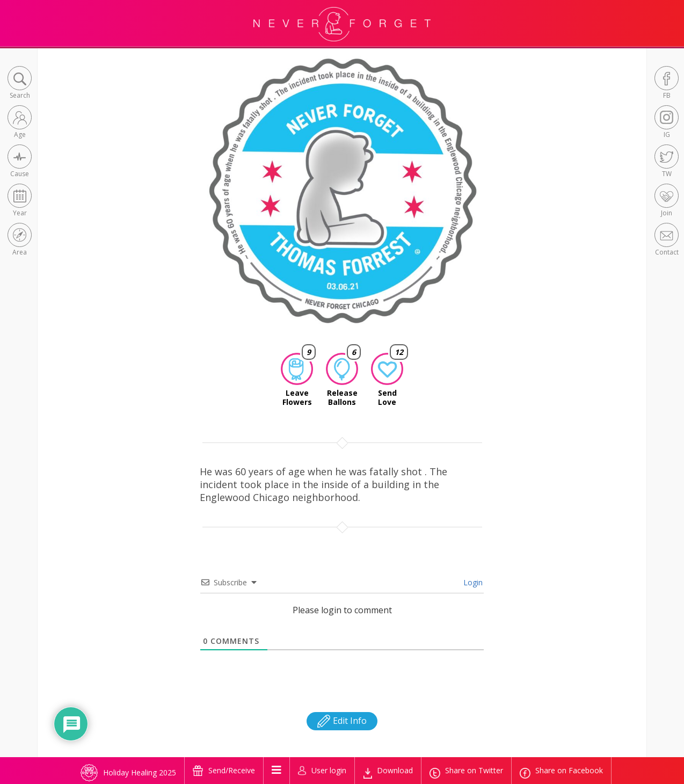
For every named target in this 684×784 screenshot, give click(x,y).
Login (472, 582)
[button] (20, 84)
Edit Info (342, 721)
